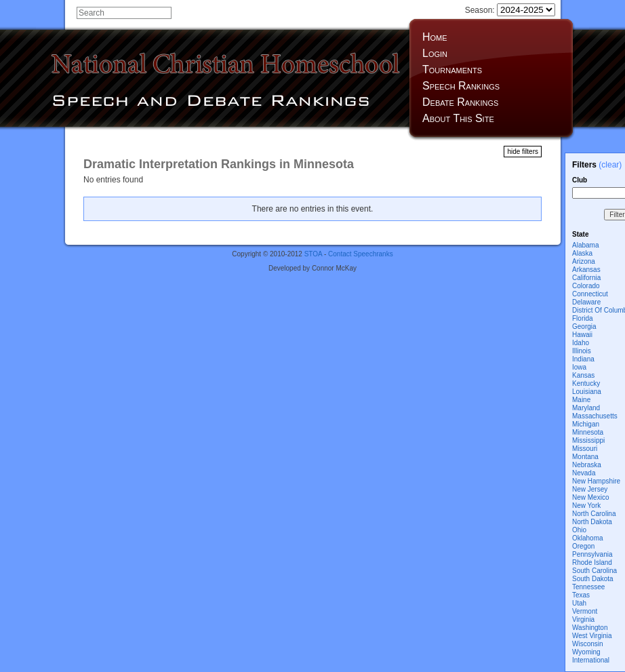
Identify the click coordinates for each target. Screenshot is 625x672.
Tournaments (452, 70)
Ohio (579, 530)
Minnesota (588, 432)
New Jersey (590, 489)
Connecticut (590, 294)
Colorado (586, 286)
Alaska (582, 253)
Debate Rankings (460, 102)
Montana (585, 457)
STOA (314, 254)
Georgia (584, 327)
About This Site (458, 118)
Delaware (586, 302)
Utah (579, 603)
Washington (590, 628)
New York (586, 506)
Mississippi (588, 440)
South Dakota (593, 579)
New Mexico (590, 497)
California (586, 278)
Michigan (586, 424)
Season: (510, 10)
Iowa (579, 367)
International (591, 660)
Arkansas (586, 270)
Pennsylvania (592, 554)
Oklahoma (588, 538)
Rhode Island (592, 562)
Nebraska (587, 465)
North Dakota (592, 522)
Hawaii (582, 335)
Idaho (581, 343)
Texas (581, 595)
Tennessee (588, 587)
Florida (583, 318)
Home (435, 37)
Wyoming (586, 652)
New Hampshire (596, 481)
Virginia (583, 619)
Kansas (583, 375)
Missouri (585, 449)
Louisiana (587, 392)
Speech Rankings (461, 86)
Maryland (586, 408)
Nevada (584, 473)
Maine (581, 400)
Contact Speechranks (361, 254)
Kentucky (586, 383)
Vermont (585, 611)
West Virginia (592, 636)
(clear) (610, 165)
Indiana (583, 359)
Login (435, 53)
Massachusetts (595, 416)
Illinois (582, 351)
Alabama (585, 245)
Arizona (584, 261)
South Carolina (594, 571)
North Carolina (594, 514)
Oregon (583, 546)
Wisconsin (588, 644)
